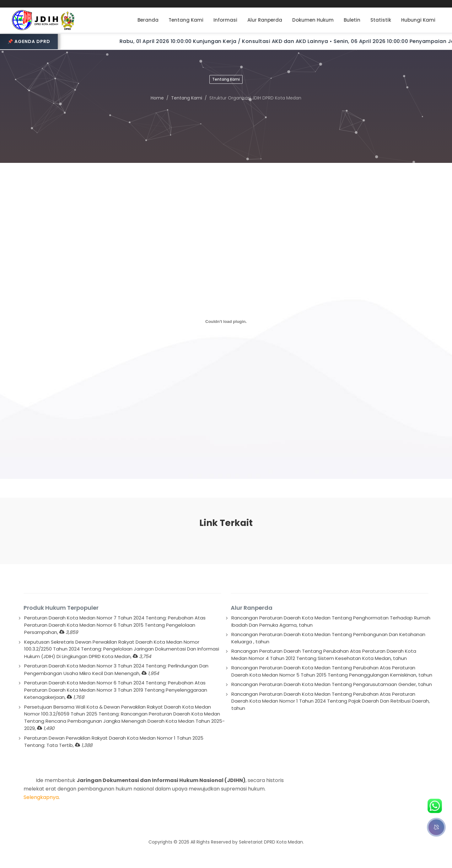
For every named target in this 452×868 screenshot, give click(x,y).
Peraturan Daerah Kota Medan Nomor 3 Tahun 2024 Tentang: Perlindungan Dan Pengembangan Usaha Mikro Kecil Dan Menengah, (116, 670)
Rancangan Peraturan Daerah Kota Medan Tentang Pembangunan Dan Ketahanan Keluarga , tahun (328, 638)
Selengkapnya (41, 797)
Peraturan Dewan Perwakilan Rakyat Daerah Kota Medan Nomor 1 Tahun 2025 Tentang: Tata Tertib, (114, 742)
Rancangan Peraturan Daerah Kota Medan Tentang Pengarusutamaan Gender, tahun (332, 684)
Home (157, 98)
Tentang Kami (187, 98)
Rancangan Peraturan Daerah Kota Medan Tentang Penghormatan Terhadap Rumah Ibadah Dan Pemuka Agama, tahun (331, 621)
